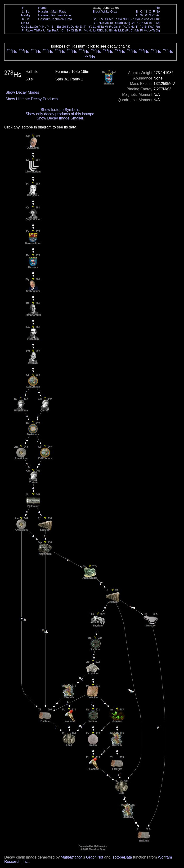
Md (86, 30)
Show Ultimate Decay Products (32, 99)
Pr (40, 27)
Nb (102, 23)
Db (102, 30)
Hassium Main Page (52, 11)
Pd (124, 23)
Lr (95, 30)
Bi (146, 27)
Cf (72, 30)
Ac (32, 30)
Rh (120, 23)
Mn (111, 19)
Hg (132, 27)
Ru (116, 23)
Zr (98, 23)
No (91, 30)
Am (59, 30)
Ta (102, 27)
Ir (120, 27)
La (32, 27)
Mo (107, 23)
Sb (146, 23)
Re (111, 27)
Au (128, 27)
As (146, 19)
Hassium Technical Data (55, 19)
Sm (54, 27)
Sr (28, 23)
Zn (133, 19)
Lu (95, 27)
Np (49, 30)
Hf (98, 27)
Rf (98, 30)
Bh (111, 30)
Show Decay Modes (22, 92)
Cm (64, 30)
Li (23, 11)
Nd (44, 27)
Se (150, 19)
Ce (36, 27)
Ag (128, 23)
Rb (23, 23)
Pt (124, 27)
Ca (28, 19)
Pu (54, 30)
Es (77, 30)
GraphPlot (94, 857)
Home (42, 8)
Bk (68, 30)
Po (150, 27)
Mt (120, 30)
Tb (68, 27)
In (137, 23)
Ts (154, 30)
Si (141, 15)
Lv (150, 30)
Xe (158, 23)
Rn (158, 27)
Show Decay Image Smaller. (61, 118)
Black (97, 11)
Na (23, 15)
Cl (154, 15)
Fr (23, 30)
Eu (59, 27)
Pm (49, 27)
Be (27, 11)
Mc (146, 30)
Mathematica (72, 857)
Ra (28, 30)
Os (116, 27)
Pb (141, 27)
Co (120, 19)
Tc (111, 23)
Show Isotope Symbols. (61, 110)
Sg (107, 30)
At (154, 27)
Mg (28, 15)
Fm (81, 30)
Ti (98, 19)
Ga (137, 19)
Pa (40, 30)
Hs (116, 30)
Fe (116, 19)
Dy (72, 27)
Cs (23, 27)
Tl (137, 27)
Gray (114, 11)
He (158, 8)
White (105, 11)
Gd (64, 27)
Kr (158, 19)
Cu (128, 19)
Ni (124, 19)
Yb (90, 27)
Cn (132, 30)
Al (137, 15)
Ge (141, 19)
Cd (132, 23)
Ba (27, 27)
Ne (158, 11)
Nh (137, 30)
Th (36, 30)
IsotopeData (122, 857)
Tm (86, 27)
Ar (158, 15)
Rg (128, 30)
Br (154, 19)
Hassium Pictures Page (55, 15)
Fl (141, 30)
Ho (77, 27)
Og (158, 30)
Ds (124, 30)
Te (150, 23)
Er (81, 27)
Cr (107, 19)
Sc (95, 19)
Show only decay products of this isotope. (60, 114)
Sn (141, 23)
